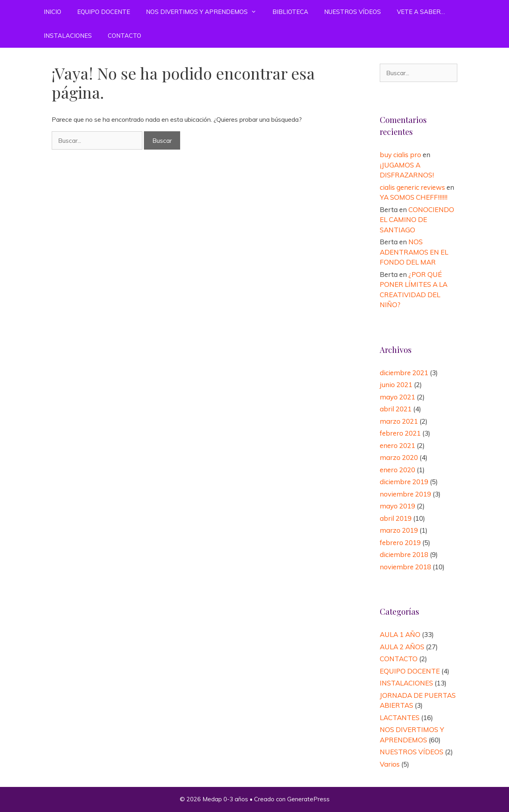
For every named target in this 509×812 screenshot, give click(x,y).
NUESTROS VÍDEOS (353, 12)
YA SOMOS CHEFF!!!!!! (414, 197)
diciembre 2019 (404, 482)
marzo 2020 (399, 457)
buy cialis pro (400, 155)
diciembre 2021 (404, 373)
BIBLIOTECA (290, 12)
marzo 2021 (399, 421)
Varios (390, 764)
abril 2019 (396, 518)
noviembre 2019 (405, 494)
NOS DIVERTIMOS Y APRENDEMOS (205, 12)
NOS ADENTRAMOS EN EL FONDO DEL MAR (414, 252)
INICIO (52, 12)
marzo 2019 (399, 530)
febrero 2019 (400, 542)
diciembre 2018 (404, 554)
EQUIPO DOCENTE (104, 12)
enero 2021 (397, 445)
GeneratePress (308, 799)
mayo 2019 (397, 506)
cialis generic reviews (412, 187)
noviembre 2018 (405, 567)
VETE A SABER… (421, 12)
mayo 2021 (397, 397)
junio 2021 (396, 385)
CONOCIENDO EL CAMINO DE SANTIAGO (417, 220)
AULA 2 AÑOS (402, 647)
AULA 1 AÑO (400, 634)
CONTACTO (124, 36)
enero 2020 (397, 470)
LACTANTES (400, 718)
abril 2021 (396, 409)
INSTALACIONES (68, 36)
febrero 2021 (400, 433)
